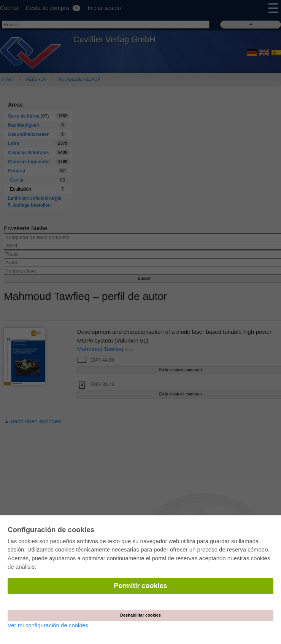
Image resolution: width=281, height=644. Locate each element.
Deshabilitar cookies (140, 615)
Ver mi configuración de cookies (48, 625)
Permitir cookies (140, 586)
